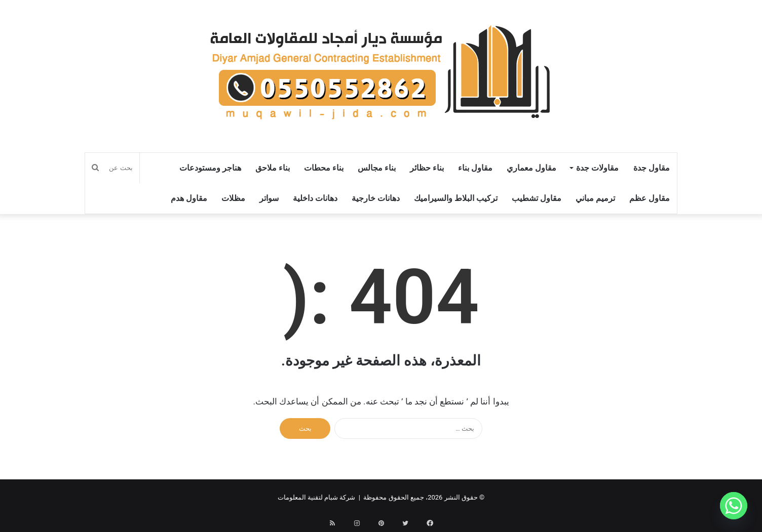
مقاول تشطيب (537, 198)
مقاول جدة (652, 168)
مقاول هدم (189, 198)
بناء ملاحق (273, 168)
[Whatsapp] (734, 506)
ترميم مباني (595, 198)
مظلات (233, 198)
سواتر (269, 198)
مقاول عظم (650, 198)
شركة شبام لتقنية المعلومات (317, 497)
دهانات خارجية (376, 198)
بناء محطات (324, 168)
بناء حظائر (427, 168)
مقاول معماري (531, 168)
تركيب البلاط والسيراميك (456, 198)
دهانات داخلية (315, 198)
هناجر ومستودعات (210, 168)
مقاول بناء (475, 168)
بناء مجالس (377, 168)
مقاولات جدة (597, 168)
